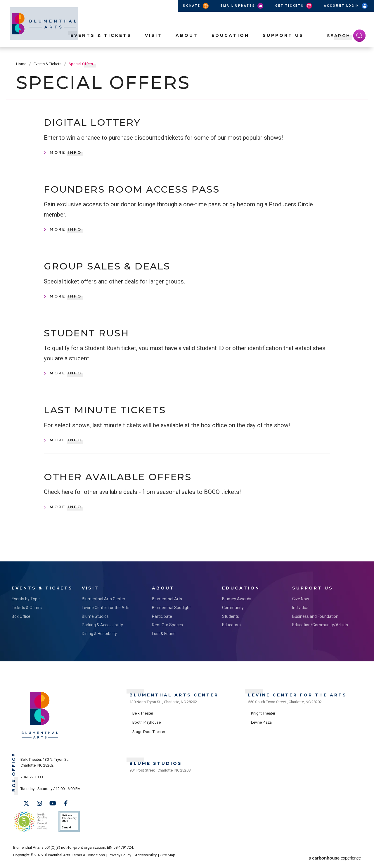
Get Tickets (294, 6)
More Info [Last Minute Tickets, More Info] (66, 447)
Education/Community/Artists (320, 632)
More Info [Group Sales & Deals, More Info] (66, 300)
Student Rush (92, 338)
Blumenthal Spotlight (171, 615)
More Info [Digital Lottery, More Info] (66, 154)
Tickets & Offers (27, 615)
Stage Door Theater (149, 738)
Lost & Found (164, 641)
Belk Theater (143, 719)
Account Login (346, 6)
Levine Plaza (261, 728)
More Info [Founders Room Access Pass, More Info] (66, 232)
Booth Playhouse (147, 728)
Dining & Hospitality (99, 641)
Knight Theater (263, 719)
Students (231, 624)
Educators (231, 632)
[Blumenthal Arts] (40, 746)
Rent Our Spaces (167, 632)
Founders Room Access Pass (143, 192)
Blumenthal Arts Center (104, 606)
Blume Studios (95, 624)
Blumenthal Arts (167, 606)
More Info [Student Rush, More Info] (66, 379)
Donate (196, 6)
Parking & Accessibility (102, 632)
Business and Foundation (315, 624)
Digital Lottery (99, 123)
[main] (187, 311)
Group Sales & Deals (116, 270)
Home (21, 64)
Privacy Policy (120, 860)
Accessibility (146, 860)
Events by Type (26, 606)
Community (233, 615)
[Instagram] (39, 811)
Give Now (301, 606)
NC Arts (30, 828)
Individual (301, 615)
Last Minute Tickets (113, 417)
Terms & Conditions (88, 860)
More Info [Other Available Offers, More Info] (66, 515)
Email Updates (242, 6)
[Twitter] (26, 811)
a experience (335, 860)
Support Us (283, 41)
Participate (162, 624)
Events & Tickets (101, 41)
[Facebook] (66, 811)
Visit (154, 41)
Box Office (21, 624)
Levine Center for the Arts (106, 615)
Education (230, 41)
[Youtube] (53, 811)
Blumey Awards (237, 606)
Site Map (168, 860)
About (187, 41)
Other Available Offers (128, 485)
